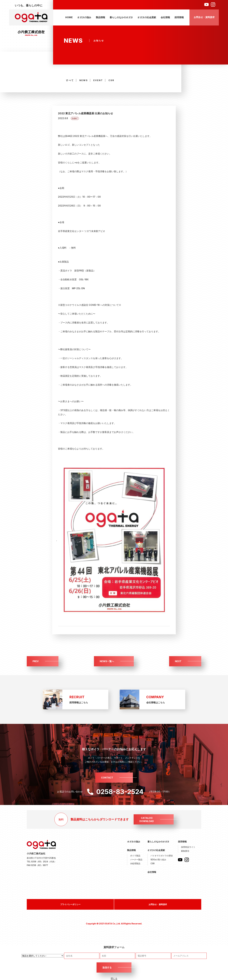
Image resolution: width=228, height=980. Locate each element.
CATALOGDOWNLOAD (147, 820)
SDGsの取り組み (158, 860)
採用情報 (179, 17)
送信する (107, 967)
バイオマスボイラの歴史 (162, 856)
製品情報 (100, 17)
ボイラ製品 (135, 856)
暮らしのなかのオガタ (121, 17)
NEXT (178, 661)
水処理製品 (135, 863)
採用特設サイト (188, 847)
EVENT (98, 80)
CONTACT (107, 778)
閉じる (114, 978)
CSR (111, 80)
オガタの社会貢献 (147, 17)
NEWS (84, 80)
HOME (69, 17)
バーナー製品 (136, 860)
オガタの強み (84, 17)
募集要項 (185, 851)
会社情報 (165, 17)
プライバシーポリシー (70, 904)
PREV (36, 661)
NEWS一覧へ (107, 661)
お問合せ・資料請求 (204, 17)
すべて (70, 80)
